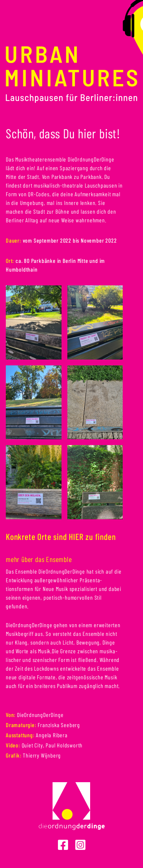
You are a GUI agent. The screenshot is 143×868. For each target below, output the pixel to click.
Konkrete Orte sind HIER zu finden (61, 536)
